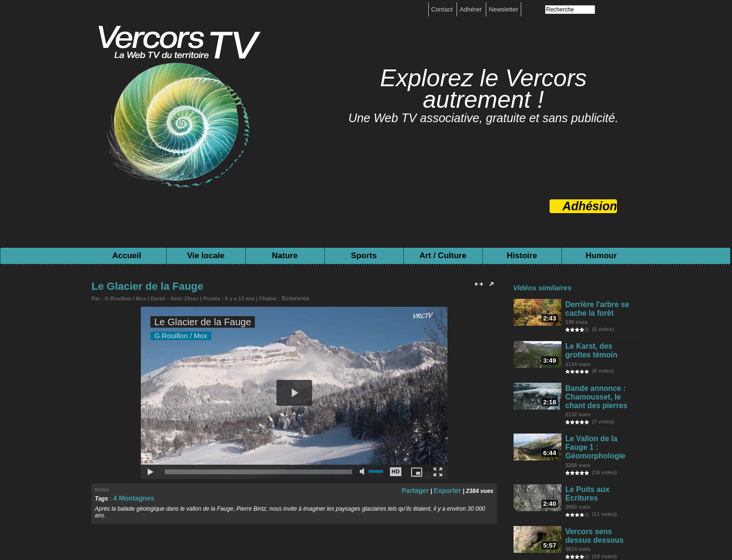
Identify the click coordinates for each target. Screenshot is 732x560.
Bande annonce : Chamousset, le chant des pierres (600, 389)
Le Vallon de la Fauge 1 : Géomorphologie (602, 432)
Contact (443, 9)
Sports (364, 256)
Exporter (449, 489)
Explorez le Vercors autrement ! (483, 89)
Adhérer (471, 9)
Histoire (522, 256)
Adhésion (590, 206)
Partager (421, 489)
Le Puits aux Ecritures (601, 467)
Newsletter (503, 9)
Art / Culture (443, 256)
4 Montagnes (131, 496)
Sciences (293, 297)
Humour (601, 256)
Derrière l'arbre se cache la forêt (595, 308)
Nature (285, 256)
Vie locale (206, 256)
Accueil (126, 256)
